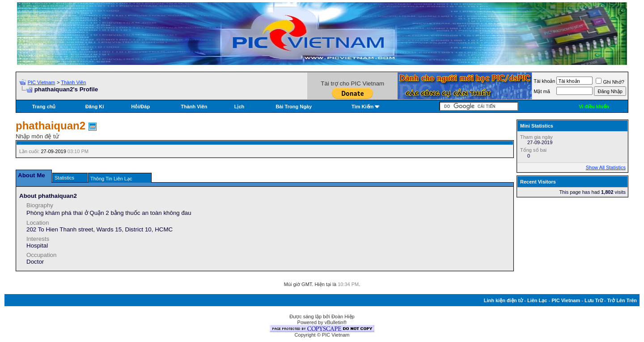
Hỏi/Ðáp (140, 107)
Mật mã (542, 91)
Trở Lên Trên (622, 300)
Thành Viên (73, 82)
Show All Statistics (606, 167)
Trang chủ (44, 107)
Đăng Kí (95, 107)
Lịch (239, 107)
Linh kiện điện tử (503, 300)
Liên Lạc (537, 300)
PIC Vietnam (42, 82)
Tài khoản (544, 81)
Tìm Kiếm (362, 107)
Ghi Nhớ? (610, 82)
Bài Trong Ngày (294, 107)
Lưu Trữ (594, 300)
